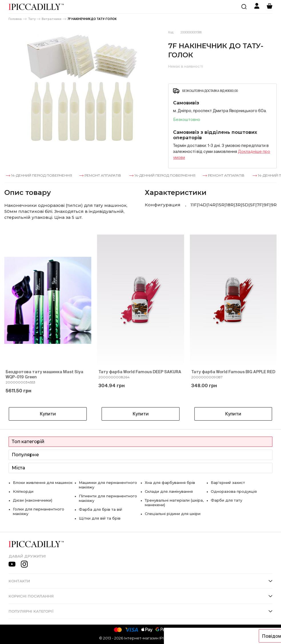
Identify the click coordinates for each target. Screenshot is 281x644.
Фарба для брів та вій (101, 509)
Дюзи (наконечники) (33, 500)
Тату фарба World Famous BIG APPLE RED (233, 372)
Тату (32, 19)
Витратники (52, 19)
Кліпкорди (23, 491)
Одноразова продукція (234, 491)
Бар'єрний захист (228, 483)
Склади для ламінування (169, 491)
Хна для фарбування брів (170, 483)
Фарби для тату (226, 500)
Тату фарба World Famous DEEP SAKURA (140, 372)
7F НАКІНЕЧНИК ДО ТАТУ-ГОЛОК (92, 19)
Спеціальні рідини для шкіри (173, 514)
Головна (15, 19)
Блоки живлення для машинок (43, 483)
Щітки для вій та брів (100, 518)
